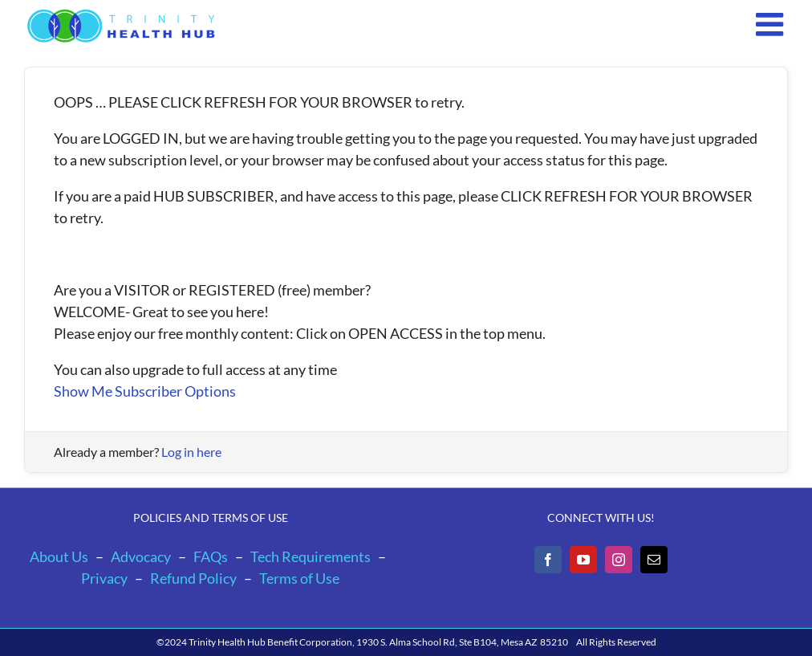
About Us (59, 556)
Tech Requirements (311, 556)
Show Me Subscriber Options (145, 391)
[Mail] (654, 560)
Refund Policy (193, 578)
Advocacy (141, 556)
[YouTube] (583, 560)
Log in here (191, 452)
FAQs (211, 556)
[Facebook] (548, 560)
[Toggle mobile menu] (772, 24)
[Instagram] (619, 560)
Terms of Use (299, 578)
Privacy (104, 578)
